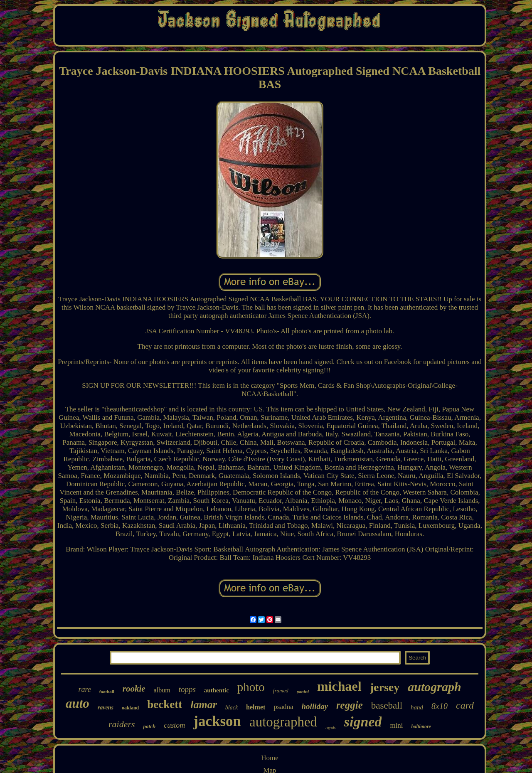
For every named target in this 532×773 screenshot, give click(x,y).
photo (251, 687)
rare (84, 689)
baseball (387, 705)
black (232, 708)
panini (303, 692)
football (107, 692)
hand (417, 707)
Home (270, 758)
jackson (217, 721)
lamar (204, 705)
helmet (256, 707)
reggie (350, 705)
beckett (165, 704)
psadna (283, 707)
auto (78, 703)
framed (281, 691)
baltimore (421, 726)
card (465, 705)
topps (187, 689)
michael (339, 686)
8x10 (440, 706)
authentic (217, 690)
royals (331, 727)
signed (363, 722)
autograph (434, 687)
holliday (315, 706)
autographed (283, 722)
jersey (385, 687)
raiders (122, 724)
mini (396, 725)
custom (174, 725)
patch (150, 726)
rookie (134, 689)
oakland (130, 708)
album (162, 690)
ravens (106, 708)
